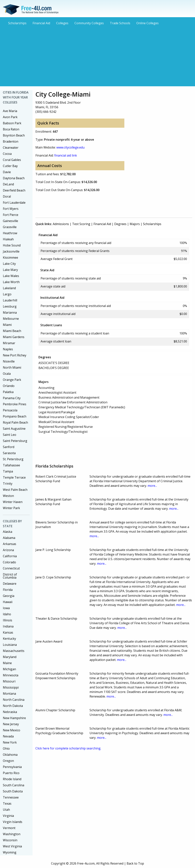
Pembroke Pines (15, 404)
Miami (7, 325)
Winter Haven (13, 502)
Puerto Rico (11, 773)
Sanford (9, 447)
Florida (8, 590)
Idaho (7, 614)
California (10, 556)
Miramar (9, 343)
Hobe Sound (12, 245)
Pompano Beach (15, 416)
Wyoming (10, 852)
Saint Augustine (14, 429)
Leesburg (10, 306)
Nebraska (10, 712)
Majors (135, 224)
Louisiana (10, 645)
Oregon (8, 761)
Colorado (9, 562)
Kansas (8, 632)
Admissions (61, 224)
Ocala (7, 374)
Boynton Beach (14, 135)
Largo (7, 294)
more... (152, 486)
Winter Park (11, 508)
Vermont (9, 828)
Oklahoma (10, 755)
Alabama (9, 538)
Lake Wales (11, 276)
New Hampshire (14, 718)
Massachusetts (14, 651)
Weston (8, 496)
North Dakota (13, 706)
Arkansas (10, 544)
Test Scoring (81, 224)
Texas (7, 803)
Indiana (8, 626)
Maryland (10, 657)
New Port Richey (15, 355)
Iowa (6, 608)
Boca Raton (11, 129)
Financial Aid (41, 23)
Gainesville (10, 221)
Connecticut (11, 568)
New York (10, 742)
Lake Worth (11, 282)
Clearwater (11, 148)
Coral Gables (12, 160)
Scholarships (17, 23)
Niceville (9, 361)
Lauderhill (10, 300)
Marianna (10, 312)
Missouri (9, 681)
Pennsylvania (12, 767)
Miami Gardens (14, 337)
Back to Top (135, 863)
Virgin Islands (13, 822)
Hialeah (8, 239)
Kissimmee (10, 258)
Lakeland (9, 288)
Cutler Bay (10, 166)
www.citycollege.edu (70, 147)
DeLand (8, 184)
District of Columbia (10, 576)
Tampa (8, 471)
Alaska (8, 532)
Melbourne (11, 319)
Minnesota (11, 675)
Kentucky (9, 639)
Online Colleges (147, 23)
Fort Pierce (11, 215)
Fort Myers (11, 209)
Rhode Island (12, 779)
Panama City (12, 398)
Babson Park (12, 123)
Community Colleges (89, 23)
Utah (6, 810)
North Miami (12, 367)
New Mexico (12, 730)
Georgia (9, 596)
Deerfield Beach (14, 190)
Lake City (9, 264)
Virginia (8, 816)
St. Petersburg (13, 459)
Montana (9, 694)
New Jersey (11, 724)
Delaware (10, 584)
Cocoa (7, 154)
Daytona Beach (14, 178)
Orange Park (12, 380)
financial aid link (66, 155)
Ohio (6, 748)
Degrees (120, 224)
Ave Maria (10, 111)
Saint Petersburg (15, 441)
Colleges (62, 23)
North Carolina (14, 700)
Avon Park (10, 117)
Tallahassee (11, 465)
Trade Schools (120, 23)
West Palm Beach (15, 490)
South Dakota (13, 791)
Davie (7, 172)
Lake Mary (10, 270)
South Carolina (14, 785)
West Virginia (12, 846)
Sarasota (9, 453)
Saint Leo (10, 435)
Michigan (9, 669)
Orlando (9, 386)
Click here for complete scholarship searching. (68, 748)
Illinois (8, 620)
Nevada (8, 736)
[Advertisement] (97, 55)
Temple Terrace (14, 477)
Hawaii (8, 602)
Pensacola (10, 410)
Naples (8, 349)
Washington (12, 834)
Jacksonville (11, 251)
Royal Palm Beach (15, 422)
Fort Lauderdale (14, 203)
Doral (7, 196)
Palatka (8, 392)
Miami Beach (12, 331)
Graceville (10, 227)
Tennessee (11, 797)
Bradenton (11, 141)
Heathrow (10, 233)
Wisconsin (10, 840)
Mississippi (11, 687)
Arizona (8, 550)
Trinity (8, 484)
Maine (7, 663)
